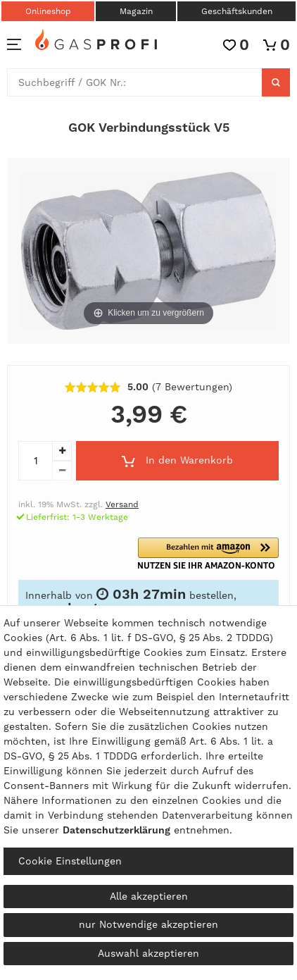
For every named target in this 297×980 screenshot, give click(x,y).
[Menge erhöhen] (62, 451)
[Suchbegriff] (135, 82)
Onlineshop (48, 11)
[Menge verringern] (62, 471)
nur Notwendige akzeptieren (148, 924)
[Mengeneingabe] (35, 461)
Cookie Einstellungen (70, 861)
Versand (122, 504)
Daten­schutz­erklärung (116, 830)
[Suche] (276, 82)
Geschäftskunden (237, 11)
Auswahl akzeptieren (148, 953)
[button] (215, 553)
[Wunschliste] (236, 45)
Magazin (136, 11)
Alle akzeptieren (149, 896)
